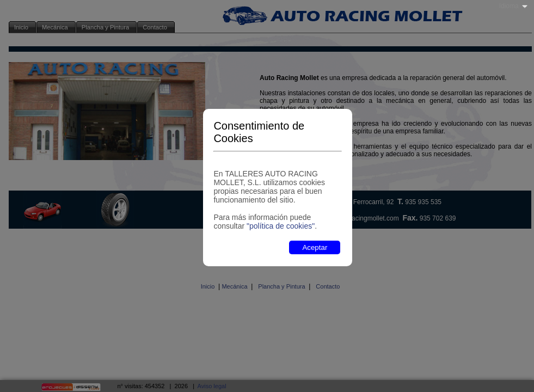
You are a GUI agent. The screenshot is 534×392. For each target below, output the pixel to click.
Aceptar (315, 247)
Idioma (509, 6)
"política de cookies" (281, 226)
